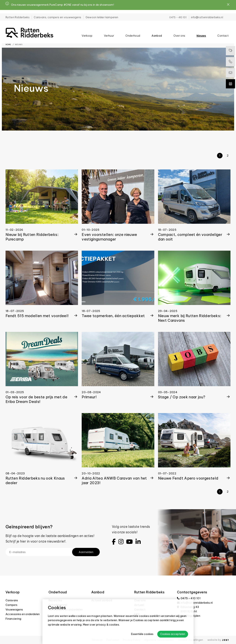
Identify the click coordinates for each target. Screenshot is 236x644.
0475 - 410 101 (178, 14)
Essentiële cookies (142, 634)
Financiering (13, 619)
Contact (223, 33)
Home (8, 44)
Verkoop (87, 33)
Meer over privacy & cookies (101, 625)
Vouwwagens (14, 610)
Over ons (179, 33)
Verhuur (109, 33)
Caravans (12, 600)
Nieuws (201, 33)
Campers (11, 605)
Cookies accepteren (173, 634)
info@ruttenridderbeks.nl (207, 14)
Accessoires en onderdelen (23, 614)
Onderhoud (133, 33)
